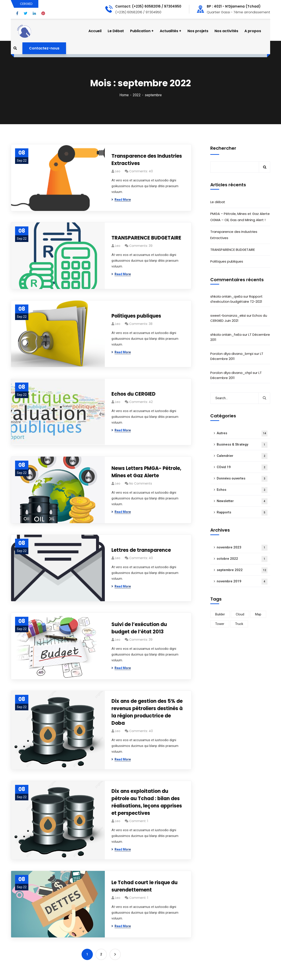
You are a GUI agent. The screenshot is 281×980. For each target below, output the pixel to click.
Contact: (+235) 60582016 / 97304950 (148, 6)
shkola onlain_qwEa (226, 296)
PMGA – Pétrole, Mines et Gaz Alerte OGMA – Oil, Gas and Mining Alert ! (240, 217)
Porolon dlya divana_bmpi (232, 354)
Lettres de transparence (141, 550)
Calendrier (242, 456)
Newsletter (242, 501)
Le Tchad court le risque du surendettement (144, 886)
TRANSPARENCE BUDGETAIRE (146, 238)
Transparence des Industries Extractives (147, 160)
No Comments (141, 483)
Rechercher (223, 148)
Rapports (242, 513)
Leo (118, 171)
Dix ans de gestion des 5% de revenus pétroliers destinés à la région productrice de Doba (147, 712)
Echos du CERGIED (134, 394)
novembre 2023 (242, 548)
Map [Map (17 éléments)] (258, 614)
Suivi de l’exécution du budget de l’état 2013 (139, 628)
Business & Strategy (242, 445)
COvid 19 (242, 467)
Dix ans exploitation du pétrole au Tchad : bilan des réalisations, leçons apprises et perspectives (147, 802)
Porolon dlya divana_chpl (231, 373)
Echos (242, 490)
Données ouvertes (242, 479)
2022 (137, 95)
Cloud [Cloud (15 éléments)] (240, 614)
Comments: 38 (141, 324)
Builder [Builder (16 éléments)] (220, 614)
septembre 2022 (242, 570)
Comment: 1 (139, 821)
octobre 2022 (242, 559)
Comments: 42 (141, 402)
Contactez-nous (44, 48)
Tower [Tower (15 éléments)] (220, 624)
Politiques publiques (136, 316)
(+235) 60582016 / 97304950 (138, 12)
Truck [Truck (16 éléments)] (239, 624)
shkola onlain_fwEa (226, 335)
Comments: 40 (141, 171)
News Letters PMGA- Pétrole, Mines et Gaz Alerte (146, 472)
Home (124, 95)
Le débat (218, 202)
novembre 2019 (242, 582)
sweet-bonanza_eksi (228, 315)
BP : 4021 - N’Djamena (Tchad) (234, 6)
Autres (242, 433)
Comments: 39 (141, 246)
